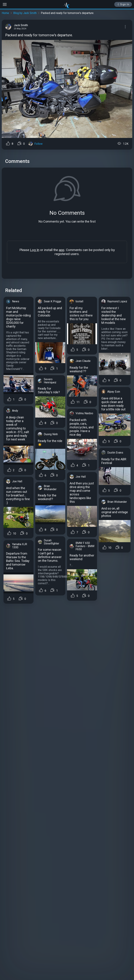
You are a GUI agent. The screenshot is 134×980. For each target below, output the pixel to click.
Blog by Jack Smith (25, 13)
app (62, 250)
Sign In (123, 4)
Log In (35, 250)
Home (5, 13)
